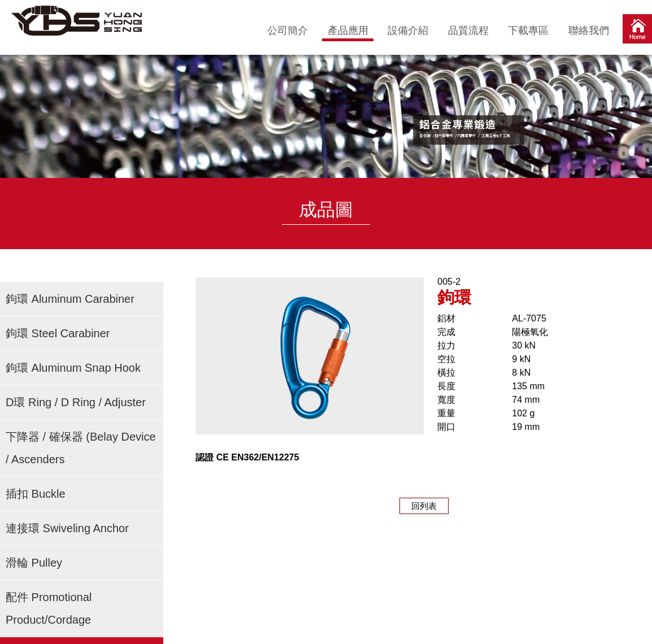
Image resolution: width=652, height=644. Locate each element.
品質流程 (468, 31)
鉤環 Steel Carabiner (58, 333)
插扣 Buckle (36, 494)
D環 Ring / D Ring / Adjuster (76, 402)
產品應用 (348, 31)
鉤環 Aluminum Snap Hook (73, 368)
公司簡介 (288, 31)
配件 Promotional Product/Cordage (49, 608)
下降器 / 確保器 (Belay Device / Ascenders (81, 448)
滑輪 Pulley (34, 563)
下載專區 (528, 31)
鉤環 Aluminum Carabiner (70, 299)
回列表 (424, 506)
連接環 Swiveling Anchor (67, 528)
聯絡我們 (589, 31)
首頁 (637, 31)
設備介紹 (408, 31)
